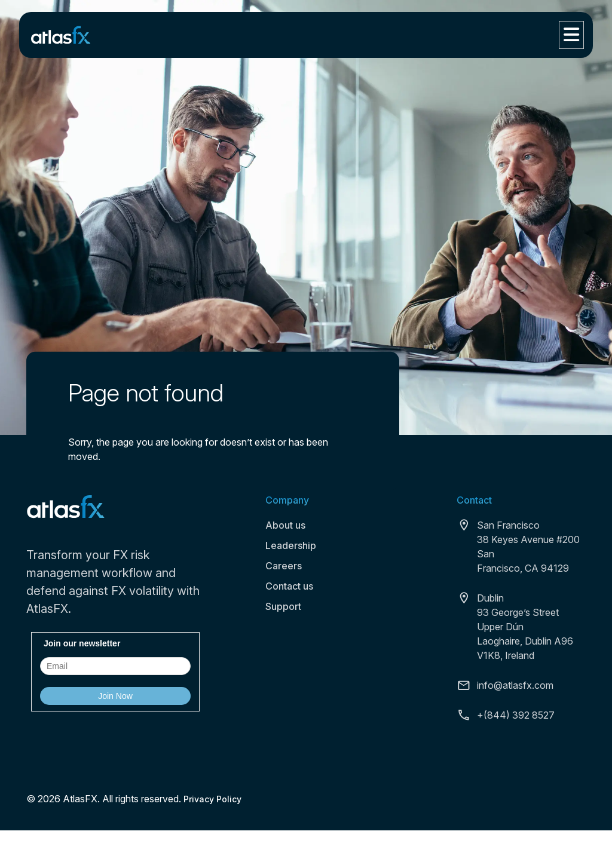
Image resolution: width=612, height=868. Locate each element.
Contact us (289, 586)
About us (285, 525)
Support (283, 606)
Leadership (291, 545)
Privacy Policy (212, 799)
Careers (284, 566)
